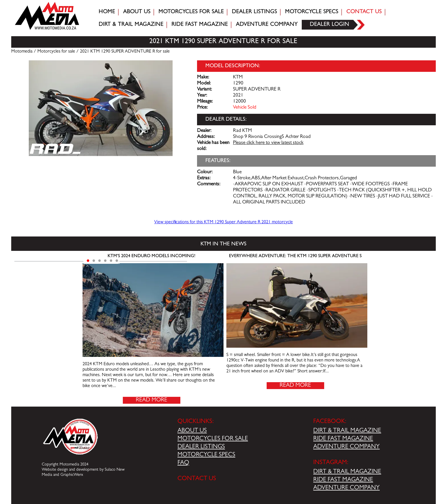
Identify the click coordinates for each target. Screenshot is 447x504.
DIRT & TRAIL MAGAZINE (347, 431)
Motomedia (22, 52)
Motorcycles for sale (191, 12)
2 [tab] (94, 261)
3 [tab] (100, 261)
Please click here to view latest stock (268, 143)
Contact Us (364, 12)
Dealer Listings (254, 12)
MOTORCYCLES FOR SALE (213, 439)
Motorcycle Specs (312, 12)
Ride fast (200, 25)
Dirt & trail (131, 25)
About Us (137, 12)
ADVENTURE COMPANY (346, 447)
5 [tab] (111, 261)
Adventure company (267, 25)
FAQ (183, 463)
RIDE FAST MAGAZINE (343, 439)
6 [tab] (117, 261)
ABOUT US (192, 431)
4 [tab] (105, 261)
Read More (151, 400)
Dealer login (329, 25)
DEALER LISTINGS (201, 447)
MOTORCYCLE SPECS (206, 455)
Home (107, 12)
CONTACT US (197, 479)
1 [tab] (88, 261)
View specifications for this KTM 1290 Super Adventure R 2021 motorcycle (223, 222)
